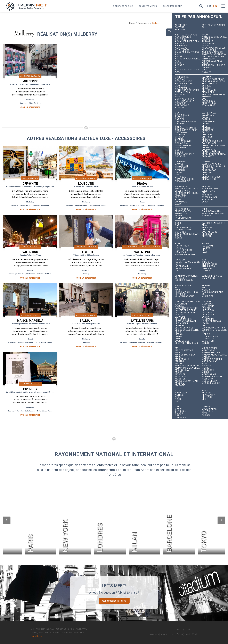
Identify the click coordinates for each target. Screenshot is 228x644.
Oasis (178, 409)
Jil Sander (181, 278)
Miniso (179, 372)
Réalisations (144, 23)
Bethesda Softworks (188, 90)
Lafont (179, 315)
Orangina (181, 418)
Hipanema (181, 252)
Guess (179, 238)
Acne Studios (183, 37)
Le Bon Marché (184, 319)
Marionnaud (182, 359)
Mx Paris (180, 385)
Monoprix (181, 377)
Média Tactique (35, 103)
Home (132, 23)
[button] (7, 520)
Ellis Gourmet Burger (188, 193)
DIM (177, 175)
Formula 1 (181, 214)
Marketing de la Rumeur (26, 411)
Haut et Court (184, 250)
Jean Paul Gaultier (186, 276)
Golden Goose (183, 230)
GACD (178, 223)
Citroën (180, 137)
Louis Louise (182, 341)
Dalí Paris (181, 162)
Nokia (178, 399)
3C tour (180, 27)
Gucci (178, 236)
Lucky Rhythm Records (189, 343)
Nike (177, 397)
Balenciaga (182, 77)
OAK (177, 407)
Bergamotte (183, 88)
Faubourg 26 (182, 209)
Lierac (179, 334)
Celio (178, 126)
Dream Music (183, 181)
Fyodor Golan (183, 218)
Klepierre (181, 294)
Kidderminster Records (189, 292)
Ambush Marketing (25, 342)
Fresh (178, 216)
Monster (180, 379)
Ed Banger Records (186, 189)
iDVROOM (180, 260)
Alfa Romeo (182, 50)
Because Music (184, 81)
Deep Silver (182, 168)
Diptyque (180, 177)
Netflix (179, 395)
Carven (179, 124)
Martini (180, 361)
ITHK (177, 271)
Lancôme (180, 317)
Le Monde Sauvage (186, 321)
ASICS (178, 63)
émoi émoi (181, 195)
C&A (177, 113)
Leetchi (179, 326)
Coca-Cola (181, 143)
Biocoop (180, 95)
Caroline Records (186, 122)
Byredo (179, 108)
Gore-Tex (181, 232)
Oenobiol (180, 411)
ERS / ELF (180, 197)
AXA (177, 72)
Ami (177, 54)
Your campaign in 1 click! (114, 601)
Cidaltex (180, 135)
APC (177, 61)
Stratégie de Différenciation (158, 342)
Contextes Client (172, 6)
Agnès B (180, 44)
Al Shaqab (181, 48)
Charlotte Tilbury (186, 130)
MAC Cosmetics (184, 350)
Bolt (178, 97)
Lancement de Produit (98, 205)
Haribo (179, 248)
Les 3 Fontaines (184, 328)
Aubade (180, 65)
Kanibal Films (183, 286)
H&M (177, 244)
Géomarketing (25, 205)
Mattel (179, 364)
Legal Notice (37, 636)
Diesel (179, 173)
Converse (181, 148)
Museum (180, 383)
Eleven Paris (183, 191)
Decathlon (181, 166)
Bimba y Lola (183, 92)
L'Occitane (181, 304)
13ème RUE (181, 25)
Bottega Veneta (185, 101)
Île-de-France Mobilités (189, 262)
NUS (177, 402)
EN (215, 6)
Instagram (181, 266)
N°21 (178, 391)
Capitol (180, 119)
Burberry (181, 103)
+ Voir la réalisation (30, 107)
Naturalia (181, 393)
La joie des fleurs (186, 310)
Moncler (180, 374)
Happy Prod (182, 246)
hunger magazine (185, 255)
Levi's (178, 332)
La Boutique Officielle (188, 308)
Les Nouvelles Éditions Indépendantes (189, 330)
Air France (181, 46)
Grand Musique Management (189, 234)
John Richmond (184, 280)
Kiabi (178, 290)
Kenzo (179, 288)
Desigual (180, 170)
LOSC (178, 339)
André (179, 57)
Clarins (180, 139)
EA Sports (181, 187)
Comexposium (183, 146)
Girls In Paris (183, 228)
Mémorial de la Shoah (188, 368)
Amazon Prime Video (187, 52)
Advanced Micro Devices (189, 41)
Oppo (178, 415)
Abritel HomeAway (186, 35)
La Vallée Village (185, 313)
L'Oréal (180, 306)
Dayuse (179, 164)
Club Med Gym (183, 141)
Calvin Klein (182, 115)
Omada (179, 413)
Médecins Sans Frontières (189, 366)
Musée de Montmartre (188, 381)
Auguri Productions (187, 70)
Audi (178, 68)
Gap (177, 225)
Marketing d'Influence (26, 274)
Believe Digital (184, 84)
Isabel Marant (184, 269)
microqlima (182, 370)
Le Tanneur (182, 323)
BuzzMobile (182, 105)
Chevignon (181, 132)
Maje (178, 357)
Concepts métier (148, 6)
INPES (178, 264)
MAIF (178, 353)
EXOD (178, 204)
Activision (181, 39)
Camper (180, 117)
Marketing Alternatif (138, 205)
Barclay (180, 79)
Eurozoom (181, 202)
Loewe (179, 337)
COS (177, 150)
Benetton (181, 86)
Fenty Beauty (183, 211)
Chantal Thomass (186, 128)
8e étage (180, 30)
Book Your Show (185, 99)
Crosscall (181, 156)
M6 (177, 348)
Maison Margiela (185, 355)
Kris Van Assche (185, 296)
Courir (179, 152)
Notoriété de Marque (41, 205)
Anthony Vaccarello (188, 59)
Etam (178, 200)
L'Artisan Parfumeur (187, 302)
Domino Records (185, 179)
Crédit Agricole (185, 154)
